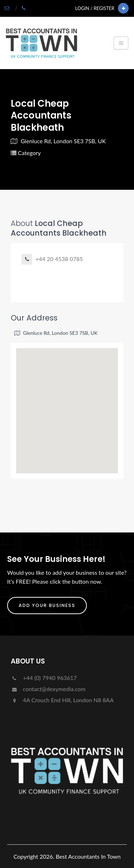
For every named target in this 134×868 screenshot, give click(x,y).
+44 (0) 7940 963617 (44, 678)
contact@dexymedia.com (48, 689)
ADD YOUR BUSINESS (47, 605)
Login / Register (95, 8)
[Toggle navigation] (121, 43)
